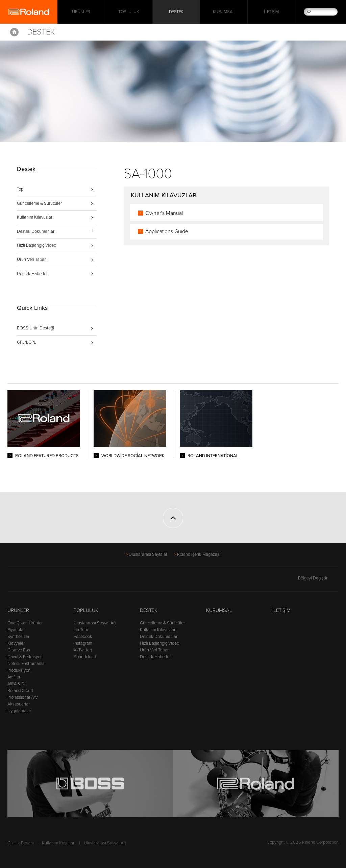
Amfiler (14, 677)
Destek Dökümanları (159, 637)
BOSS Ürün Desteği (35, 328)
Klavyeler (16, 643)
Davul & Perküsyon (25, 657)
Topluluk (129, 12)
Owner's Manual (164, 213)
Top (20, 189)
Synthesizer (18, 637)
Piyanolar (16, 630)
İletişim (271, 12)
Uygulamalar (19, 711)
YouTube (81, 630)
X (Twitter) (83, 650)
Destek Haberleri (33, 274)
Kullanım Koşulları (59, 843)
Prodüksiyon (19, 670)
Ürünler (18, 610)
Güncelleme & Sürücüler (39, 203)
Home (14, 32)
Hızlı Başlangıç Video (36, 245)
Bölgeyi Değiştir (318, 578)
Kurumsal (224, 12)
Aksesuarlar (19, 704)
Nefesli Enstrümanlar (27, 664)
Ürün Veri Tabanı (32, 259)
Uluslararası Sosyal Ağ (95, 623)
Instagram (83, 643)
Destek (176, 12)
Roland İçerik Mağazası (199, 554)
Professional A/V (23, 697)
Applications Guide (167, 231)
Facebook (83, 637)
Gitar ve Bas (19, 650)
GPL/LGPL (27, 342)
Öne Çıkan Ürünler (25, 623)
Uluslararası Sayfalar (148, 554)
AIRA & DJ (17, 684)
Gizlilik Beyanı (21, 843)
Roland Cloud (20, 691)
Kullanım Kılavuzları (35, 217)
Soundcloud (85, 657)
